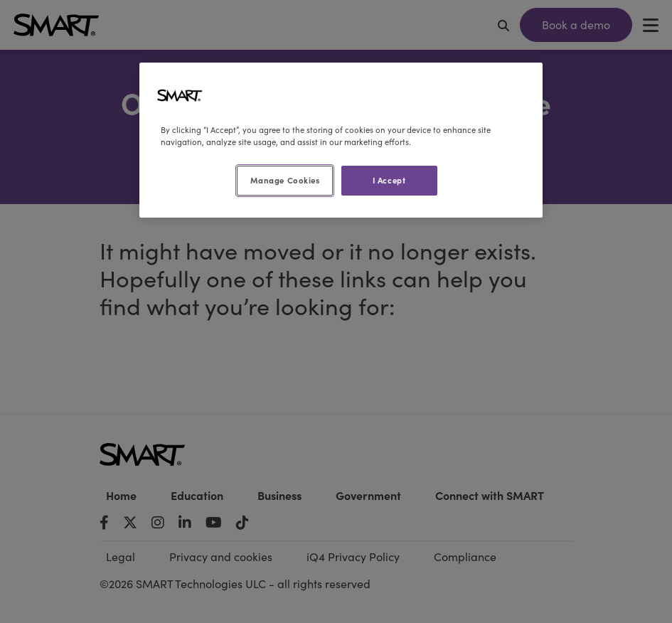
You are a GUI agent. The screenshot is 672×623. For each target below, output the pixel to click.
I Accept (389, 180)
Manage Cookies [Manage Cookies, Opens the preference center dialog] (285, 180)
